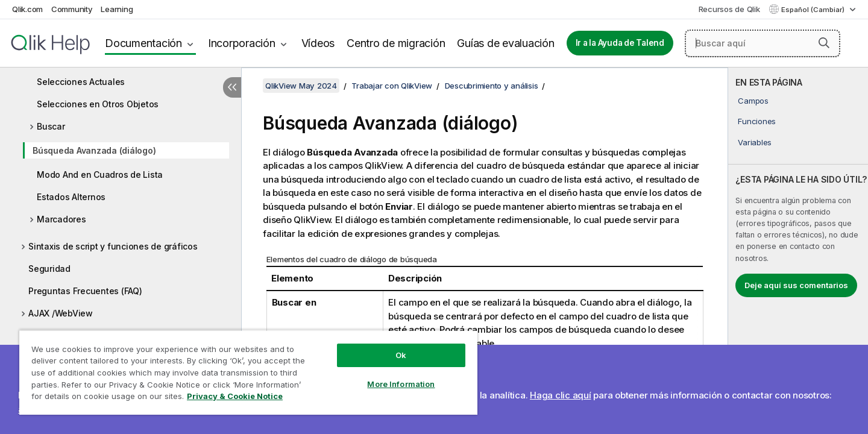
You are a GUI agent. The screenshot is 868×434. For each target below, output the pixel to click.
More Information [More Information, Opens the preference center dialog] (401, 384)
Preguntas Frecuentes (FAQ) (85, 291)
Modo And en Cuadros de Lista (100, 175)
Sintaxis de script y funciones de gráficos (113, 246)
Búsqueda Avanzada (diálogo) (94, 150)
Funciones (757, 121)
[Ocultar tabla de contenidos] (232, 87)
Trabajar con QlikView (392, 86)
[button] (824, 43)
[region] (248, 372)
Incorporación (242, 43)
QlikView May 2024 (301, 86)
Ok (401, 355)
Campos (753, 101)
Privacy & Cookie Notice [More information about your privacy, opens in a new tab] (235, 396)
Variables (755, 142)
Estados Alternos (71, 197)
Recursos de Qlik (729, 9)
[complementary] (798, 251)
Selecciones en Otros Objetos (98, 104)
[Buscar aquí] (763, 43)
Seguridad (49, 269)
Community (72, 9)
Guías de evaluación (505, 43)
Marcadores (61, 219)
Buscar (51, 126)
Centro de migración (396, 43)
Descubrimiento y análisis (492, 86)
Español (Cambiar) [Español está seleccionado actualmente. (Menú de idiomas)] (814, 10)
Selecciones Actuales (81, 82)
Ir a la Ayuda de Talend (620, 43)
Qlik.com (27, 9)
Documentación (143, 43)
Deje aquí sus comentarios (796, 285)
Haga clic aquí (561, 395)
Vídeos (318, 43)
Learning (117, 9)
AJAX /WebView (61, 313)
